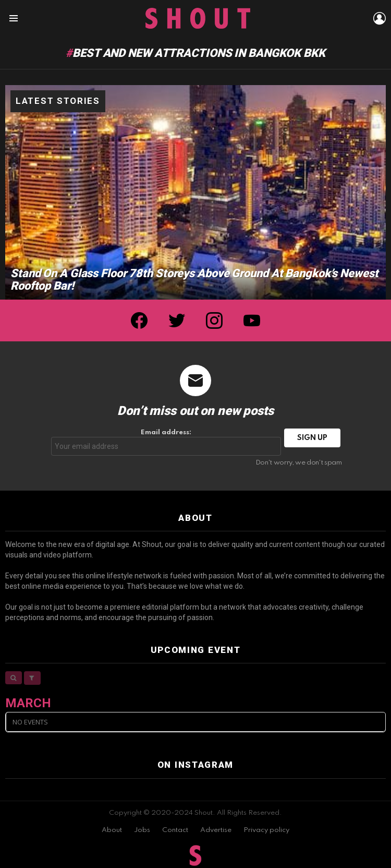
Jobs (142, 830)
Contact (175, 830)
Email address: (166, 442)
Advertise (216, 830)
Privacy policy (266, 830)
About (112, 830)
